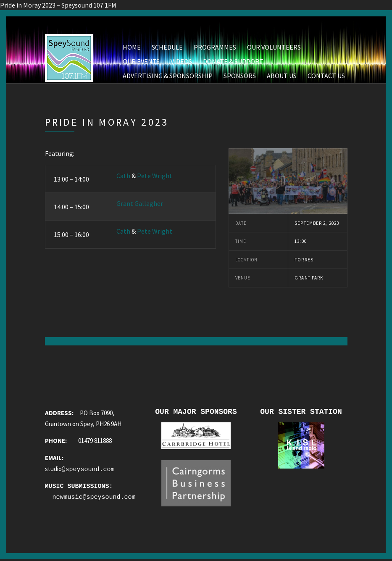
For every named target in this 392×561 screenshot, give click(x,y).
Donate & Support (233, 61)
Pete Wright (155, 176)
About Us (282, 76)
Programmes (215, 47)
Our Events (141, 61)
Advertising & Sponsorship (168, 76)
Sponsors (240, 76)
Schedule (167, 47)
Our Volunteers (274, 47)
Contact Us (326, 76)
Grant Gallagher (140, 203)
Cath (123, 176)
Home (132, 47)
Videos (181, 61)
